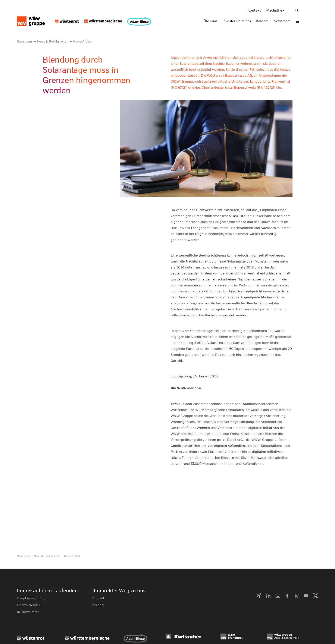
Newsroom (282, 21)
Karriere (262, 21)
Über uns (211, 21)
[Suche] (297, 10)
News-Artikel (82, 41)
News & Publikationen (53, 41)
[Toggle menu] (297, 21)
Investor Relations (237, 21)
